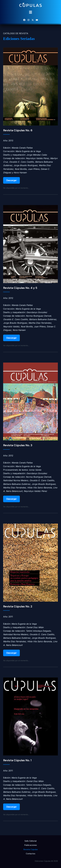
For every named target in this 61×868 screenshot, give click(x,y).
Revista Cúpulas (31, 849)
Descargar (11, 180)
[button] (30, 12)
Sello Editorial (31, 841)
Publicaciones (31, 845)
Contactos (31, 854)
